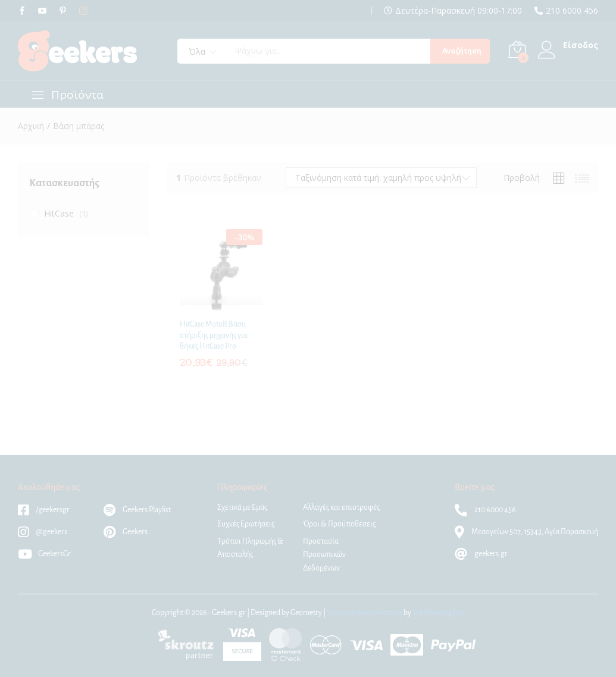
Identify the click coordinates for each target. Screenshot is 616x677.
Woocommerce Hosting (365, 613)
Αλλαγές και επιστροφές (341, 507)
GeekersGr (44, 554)
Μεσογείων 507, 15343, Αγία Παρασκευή (526, 532)
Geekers (126, 532)
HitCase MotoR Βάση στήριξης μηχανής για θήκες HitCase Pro (214, 335)
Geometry (306, 613)
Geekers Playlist (137, 510)
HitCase (59, 213)
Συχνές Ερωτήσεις (246, 524)
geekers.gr (481, 554)
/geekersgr (44, 510)
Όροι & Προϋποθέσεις (339, 524)
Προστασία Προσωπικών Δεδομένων (324, 555)
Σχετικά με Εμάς (242, 507)
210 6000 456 (572, 11)
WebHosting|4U (439, 613)
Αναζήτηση (462, 51)
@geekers (43, 532)
